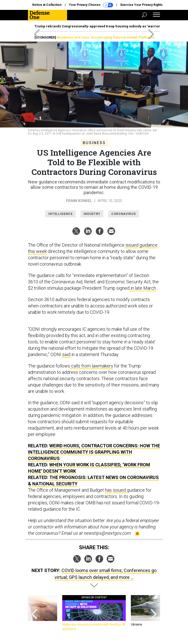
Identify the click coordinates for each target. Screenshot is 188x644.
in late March (143, 288)
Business (94, 143)
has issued (116, 490)
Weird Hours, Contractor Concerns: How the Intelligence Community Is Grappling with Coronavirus (94, 452)
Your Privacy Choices (91, 5)
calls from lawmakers (92, 366)
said (66, 354)
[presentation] (34, 613)
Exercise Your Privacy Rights (142, 5)
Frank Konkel (79, 201)
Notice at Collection (47, 5)
